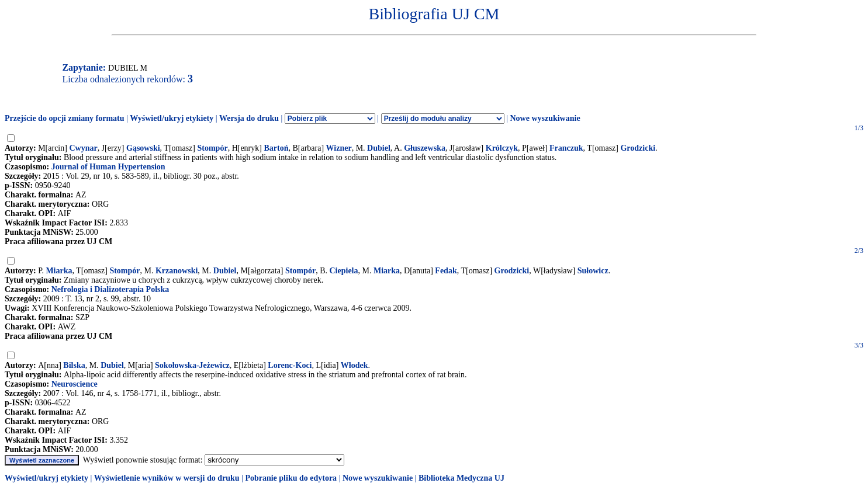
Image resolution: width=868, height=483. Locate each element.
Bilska (74, 365)
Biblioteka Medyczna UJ (461, 478)
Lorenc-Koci (290, 365)
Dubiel (379, 148)
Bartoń (276, 148)
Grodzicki (638, 148)
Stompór (213, 148)
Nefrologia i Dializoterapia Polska (110, 289)
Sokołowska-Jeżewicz (192, 365)
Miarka (59, 271)
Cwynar (83, 148)
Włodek (355, 365)
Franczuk (566, 148)
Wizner (339, 148)
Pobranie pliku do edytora (291, 478)
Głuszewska (425, 148)
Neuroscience (75, 384)
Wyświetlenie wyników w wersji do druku (167, 478)
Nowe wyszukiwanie (545, 118)
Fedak (446, 271)
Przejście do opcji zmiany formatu (65, 118)
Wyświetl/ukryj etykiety (172, 118)
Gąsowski (143, 148)
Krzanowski (177, 271)
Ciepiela (344, 271)
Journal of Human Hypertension (108, 167)
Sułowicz (593, 271)
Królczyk (502, 148)
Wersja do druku (249, 118)
